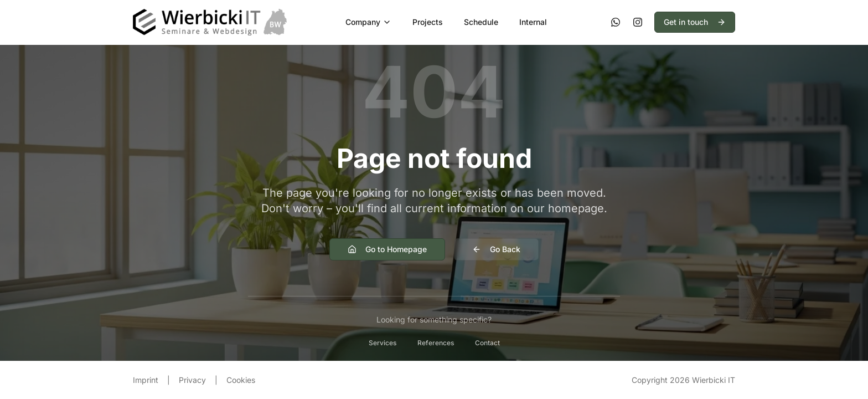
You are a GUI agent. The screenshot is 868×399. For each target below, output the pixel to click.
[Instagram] (638, 22)
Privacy (192, 380)
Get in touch (695, 22)
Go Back (496, 249)
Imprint (146, 380)
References (436, 343)
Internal (533, 22)
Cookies (241, 380)
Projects (428, 22)
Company (368, 22)
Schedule (481, 22)
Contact (487, 343)
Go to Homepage (387, 249)
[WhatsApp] (616, 22)
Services (383, 343)
